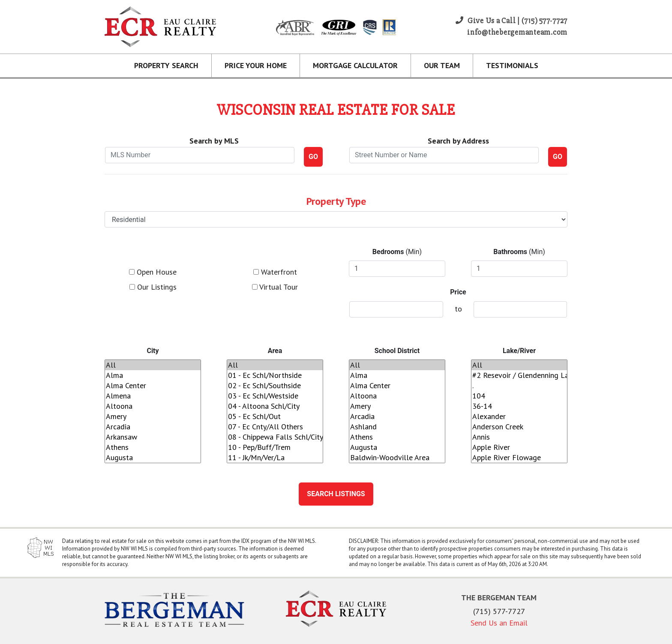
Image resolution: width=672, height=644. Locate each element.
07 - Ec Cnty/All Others (275, 427)
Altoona (153, 406)
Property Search (166, 65)
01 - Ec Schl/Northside (275, 375)
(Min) (397, 252)
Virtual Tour (275, 287)
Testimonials (512, 65)
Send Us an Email (499, 623)
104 (519, 396)
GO (313, 157)
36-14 (519, 406)
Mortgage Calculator (355, 65)
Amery (153, 416)
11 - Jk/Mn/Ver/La (275, 458)
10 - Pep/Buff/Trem (275, 447)
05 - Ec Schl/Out (275, 416)
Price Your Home (256, 65)
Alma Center (153, 386)
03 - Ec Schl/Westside (275, 396)
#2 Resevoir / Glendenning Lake (519, 375)
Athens (153, 447)
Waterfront (275, 272)
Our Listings (153, 287)
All (153, 365)
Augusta (153, 458)
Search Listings (336, 494)
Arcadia (153, 427)
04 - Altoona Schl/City (275, 406)
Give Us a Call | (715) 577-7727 (511, 21)
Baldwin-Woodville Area (397, 458)
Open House (153, 272)
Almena (153, 396)
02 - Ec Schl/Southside (275, 386)
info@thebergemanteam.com (517, 32)
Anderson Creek (519, 427)
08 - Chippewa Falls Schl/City (275, 437)
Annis (519, 437)
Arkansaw (153, 437)
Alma (153, 375)
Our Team (442, 65)
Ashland (397, 427)
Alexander (519, 416)
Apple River (519, 447)
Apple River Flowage (519, 458)
